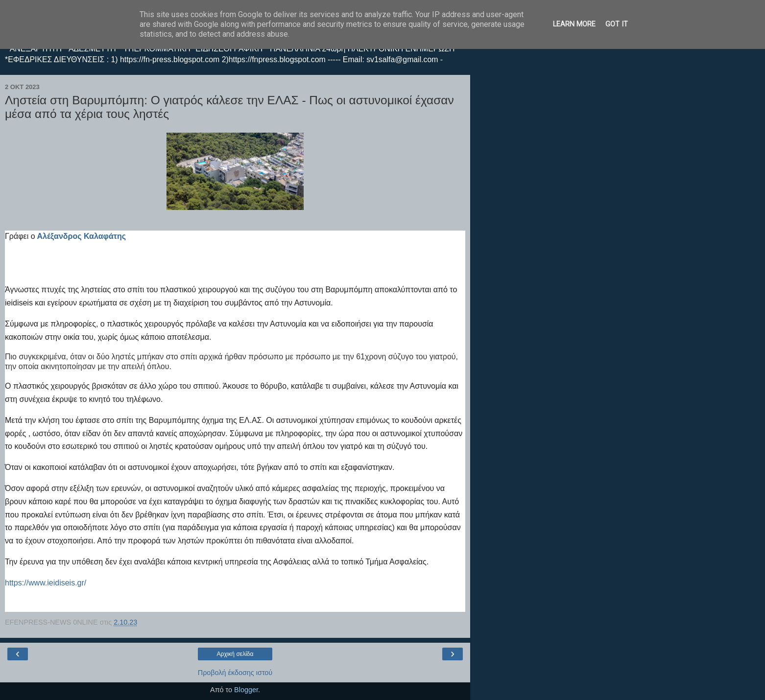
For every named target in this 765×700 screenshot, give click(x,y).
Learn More (574, 24)
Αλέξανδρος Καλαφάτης (81, 236)
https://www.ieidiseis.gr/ (46, 583)
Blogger (246, 690)
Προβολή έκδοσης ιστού (235, 673)
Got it (617, 24)
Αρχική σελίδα (235, 654)
